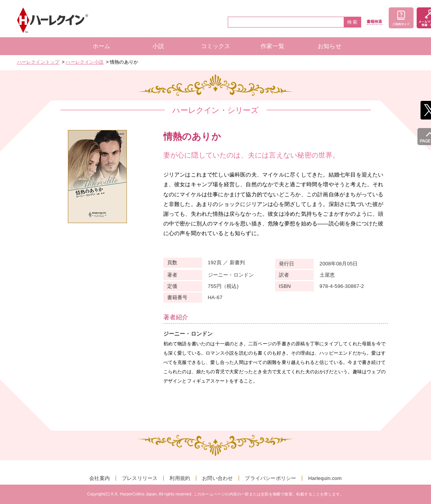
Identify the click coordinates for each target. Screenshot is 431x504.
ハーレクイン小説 (85, 62)
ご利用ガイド (401, 18)
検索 (353, 22)
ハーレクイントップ (38, 62)
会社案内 (100, 478)
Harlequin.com (325, 478)
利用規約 (180, 478)
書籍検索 (375, 22)
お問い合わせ (217, 478)
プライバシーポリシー (270, 478)
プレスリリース (140, 478)
